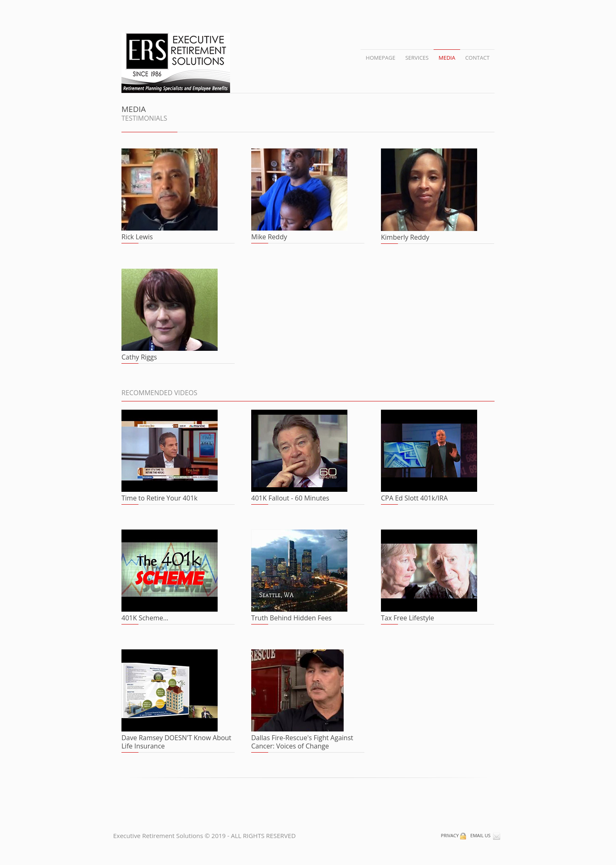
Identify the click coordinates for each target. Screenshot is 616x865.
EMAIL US (485, 835)
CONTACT (477, 58)
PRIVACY (454, 835)
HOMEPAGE (380, 58)
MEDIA (447, 58)
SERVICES (417, 58)
